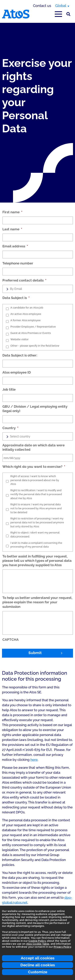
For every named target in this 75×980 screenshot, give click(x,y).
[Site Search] (68, 14)
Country (10, 428)
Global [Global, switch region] (61, 6)
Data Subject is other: (20, 355)
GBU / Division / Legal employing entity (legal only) (35, 409)
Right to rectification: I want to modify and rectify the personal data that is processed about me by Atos (36, 494)
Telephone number (18, 263)
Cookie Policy (37, 941)
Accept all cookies (38, 958)
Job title (9, 389)
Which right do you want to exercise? (34, 467)
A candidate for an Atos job (27, 308)
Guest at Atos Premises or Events (31, 333)
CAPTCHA (10, 640)
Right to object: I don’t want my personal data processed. (35, 535)
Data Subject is (16, 298)
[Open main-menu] (58, 14)
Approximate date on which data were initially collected (33, 447)
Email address (15, 246)
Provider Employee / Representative (33, 327)
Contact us (42, 6)
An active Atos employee (26, 314)
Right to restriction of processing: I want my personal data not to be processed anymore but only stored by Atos (37, 522)
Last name (12, 229)
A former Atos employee (25, 320)
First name (12, 212)
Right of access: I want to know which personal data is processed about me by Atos (35, 480)
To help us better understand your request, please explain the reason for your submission (37, 602)
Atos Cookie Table (38, 944)
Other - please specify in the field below (35, 346)
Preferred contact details (24, 280)
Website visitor (19, 339)
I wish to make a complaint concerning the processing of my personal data (36, 545)
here (34, 760)
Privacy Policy (62, 947)
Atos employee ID (17, 372)
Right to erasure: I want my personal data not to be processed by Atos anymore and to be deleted (36, 508)
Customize (38, 972)
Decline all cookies (38, 965)
